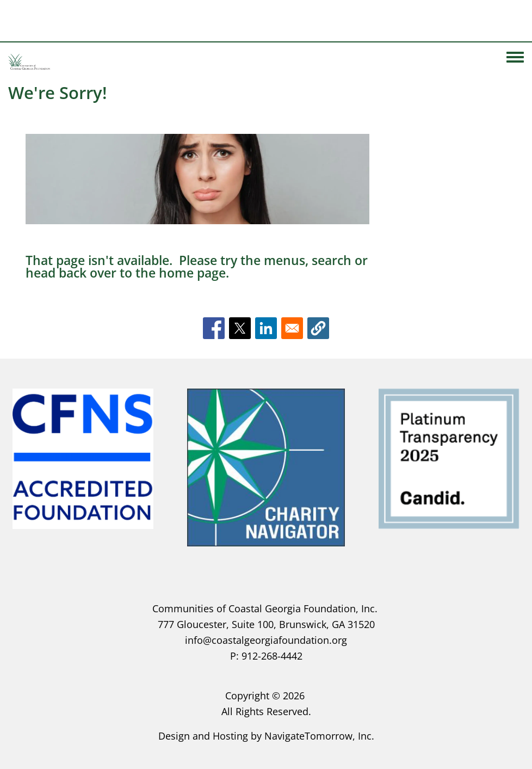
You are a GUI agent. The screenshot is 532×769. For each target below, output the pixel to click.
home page (192, 273)
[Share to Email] (292, 328)
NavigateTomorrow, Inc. (319, 736)
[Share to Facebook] (214, 328)
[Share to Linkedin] (266, 328)
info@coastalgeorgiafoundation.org (266, 640)
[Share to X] (240, 328)
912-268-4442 (272, 656)
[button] (318, 328)
